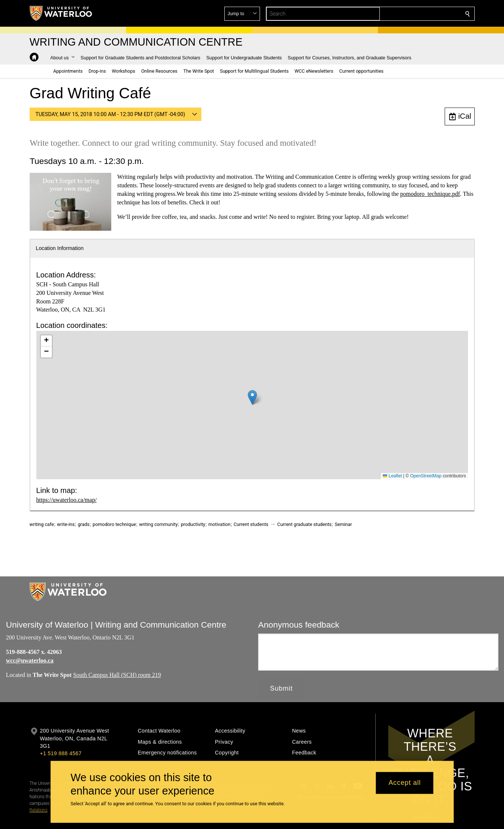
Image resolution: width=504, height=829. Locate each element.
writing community (158, 524)
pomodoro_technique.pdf (430, 194)
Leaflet (392, 476)
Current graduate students (304, 524)
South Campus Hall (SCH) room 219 (117, 675)
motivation (220, 524)
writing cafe (42, 524)
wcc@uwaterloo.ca (30, 660)
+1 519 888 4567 (61, 753)
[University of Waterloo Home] (61, 13)
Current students (251, 524)
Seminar (343, 524)
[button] (414, 14)
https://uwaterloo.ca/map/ (67, 500)
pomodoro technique (114, 524)
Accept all (405, 783)
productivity (193, 524)
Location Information (60, 248)
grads (84, 524)
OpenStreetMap (426, 476)
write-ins (66, 524)
